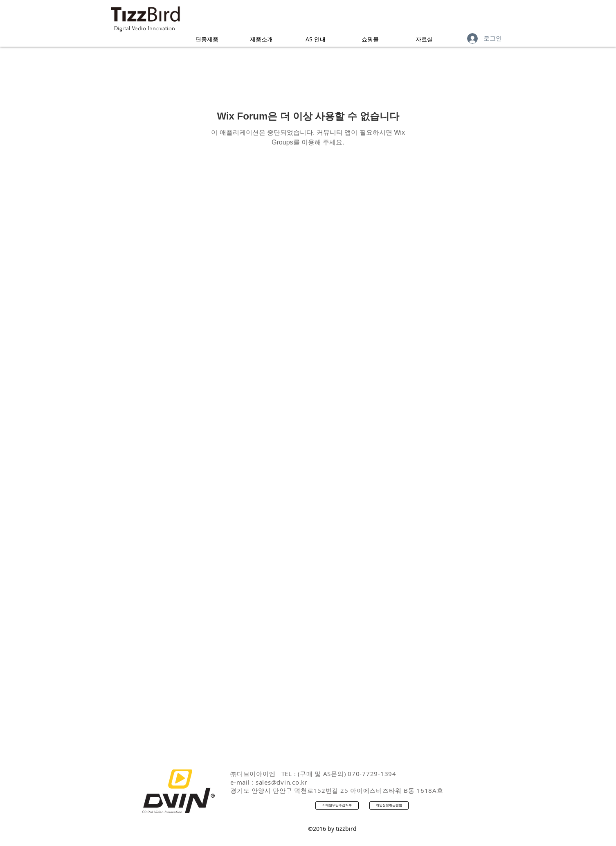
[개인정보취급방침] (389, 805)
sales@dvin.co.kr (282, 782)
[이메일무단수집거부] (337, 805)
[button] (207, 39)
